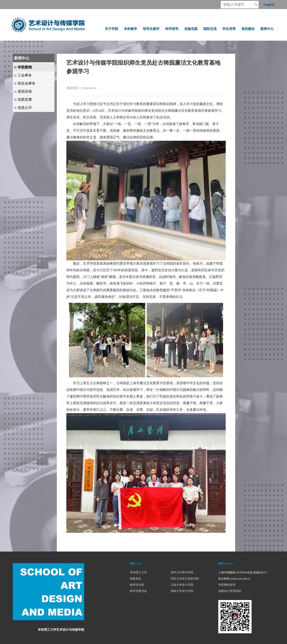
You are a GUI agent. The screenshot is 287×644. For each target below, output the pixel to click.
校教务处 (136, 579)
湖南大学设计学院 (182, 591)
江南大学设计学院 (182, 585)
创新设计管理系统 (230, 591)
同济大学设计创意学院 (185, 579)
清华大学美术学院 (182, 572)
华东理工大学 (138, 572)
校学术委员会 (138, 591)
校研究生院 (137, 585)
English (269, 5)
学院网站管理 (227, 585)
